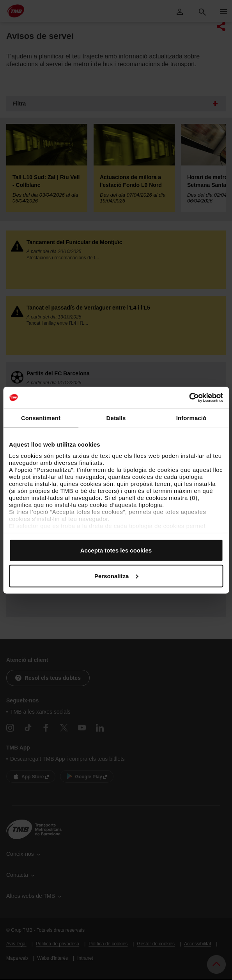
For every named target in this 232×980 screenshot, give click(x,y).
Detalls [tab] (116, 418)
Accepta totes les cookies (116, 550)
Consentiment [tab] (41, 418)
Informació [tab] (191, 418)
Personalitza (116, 576)
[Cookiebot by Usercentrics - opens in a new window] (189, 398)
